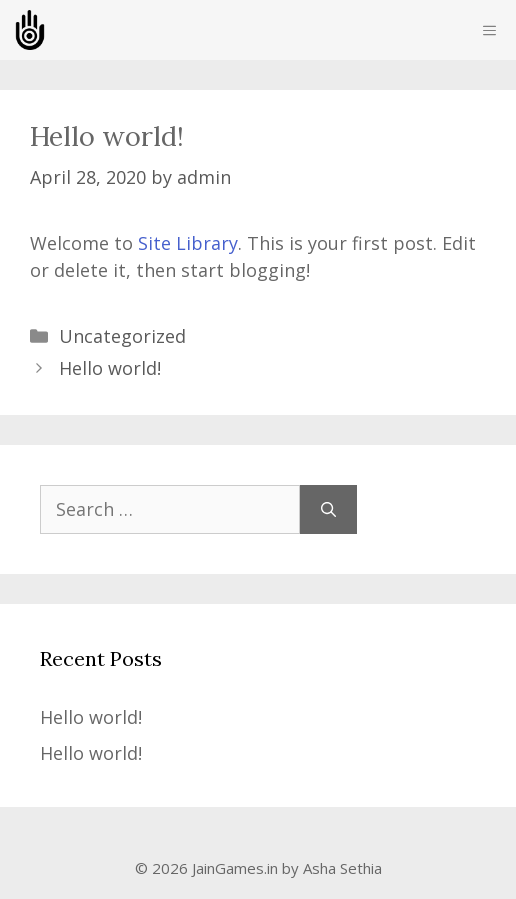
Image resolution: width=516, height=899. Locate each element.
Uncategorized (122, 336)
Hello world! (110, 368)
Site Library (188, 243)
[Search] (328, 509)
